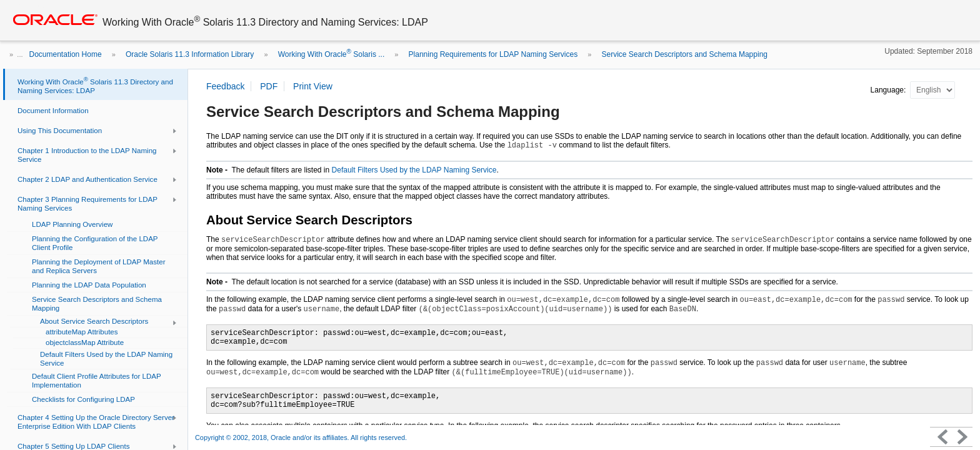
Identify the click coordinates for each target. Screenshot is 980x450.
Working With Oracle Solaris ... (332, 54)
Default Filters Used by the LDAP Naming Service (414, 170)
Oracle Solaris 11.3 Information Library (190, 54)
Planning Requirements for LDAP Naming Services (493, 54)
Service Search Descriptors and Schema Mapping (685, 54)
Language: (889, 90)
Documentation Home (66, 54)
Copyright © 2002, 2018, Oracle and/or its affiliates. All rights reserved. (301, 437)
